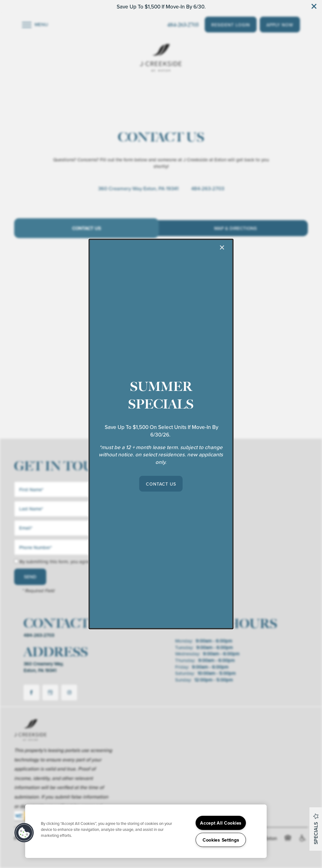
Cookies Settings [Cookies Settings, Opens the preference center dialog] (221, 840)
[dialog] (161, 434)
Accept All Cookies (221, 823)
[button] (161, 484)
